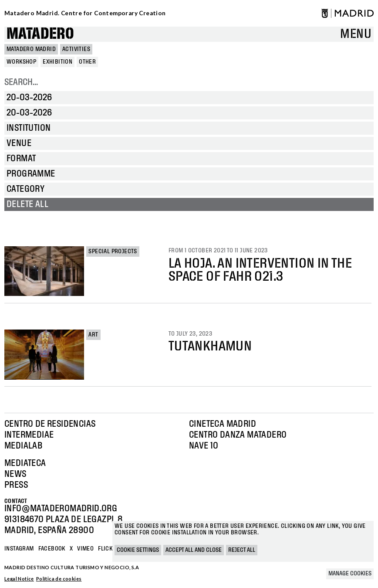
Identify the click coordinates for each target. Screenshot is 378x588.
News (15, 474)
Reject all (242, 550)
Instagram (19, 549)
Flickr (107, 549)
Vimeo (85, 549)
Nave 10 (204, 446)
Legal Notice (19, 579)
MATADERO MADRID (31, 49)
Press (16, 485)
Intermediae (29, 435)
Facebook (52, 549)
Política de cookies (59, 579)
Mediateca (25, 463)
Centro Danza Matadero (238, 435)
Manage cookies (350, 574)
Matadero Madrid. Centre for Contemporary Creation (85, 13)
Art (93, 335)
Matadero (40, 34)
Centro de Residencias (50, 424)
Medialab (23, 446)
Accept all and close (194, 550)
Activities (76, 49)
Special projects (113, 252)
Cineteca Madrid (223, 424)
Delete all (27, 204)
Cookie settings (138, 550)
